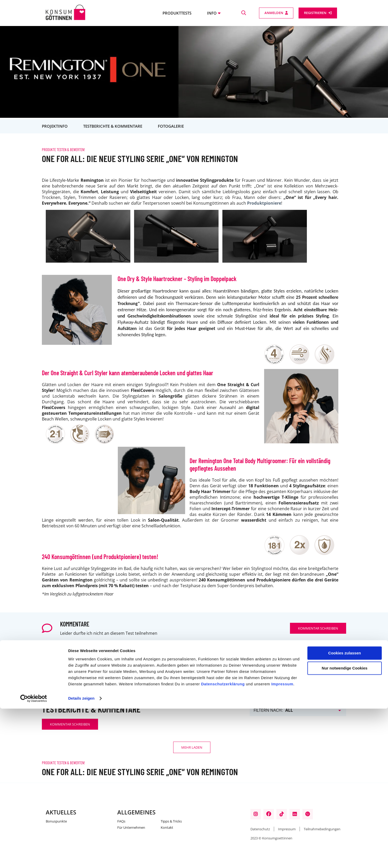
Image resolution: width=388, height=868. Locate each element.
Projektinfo (55, 126)
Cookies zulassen (345, 812)
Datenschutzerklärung (223, 843)
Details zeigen (81, 858)
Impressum (282, 843)
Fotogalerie (171, 126)
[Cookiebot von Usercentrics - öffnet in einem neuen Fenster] (34, 858)
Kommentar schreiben (318, 628)
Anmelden (274, 13)
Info (212, 13)
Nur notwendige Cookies (345, 828)
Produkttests (177, 13)
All (289, 710)
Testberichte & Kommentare (113, 126)
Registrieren (315, 13)
